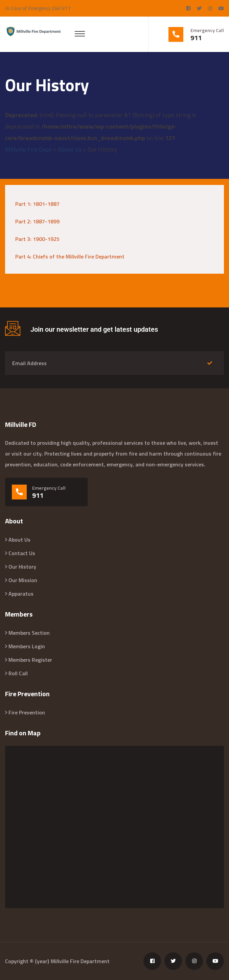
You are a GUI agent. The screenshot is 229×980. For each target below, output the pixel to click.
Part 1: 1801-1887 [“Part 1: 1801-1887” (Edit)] (37, 204)
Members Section (29, 633)
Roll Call (18, 673)
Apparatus (21, 594)
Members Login (27, 646)
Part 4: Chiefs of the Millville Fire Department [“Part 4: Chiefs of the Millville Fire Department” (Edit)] (70, 256)
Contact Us (22, 553)
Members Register (30, 660)
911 (196, 38)
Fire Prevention (27, 712)
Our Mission (23, 580)
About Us (19, 540)
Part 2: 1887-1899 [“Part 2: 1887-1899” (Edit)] (37, 221)
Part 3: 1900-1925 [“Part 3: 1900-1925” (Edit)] (37, 239)
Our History (22, 567)
